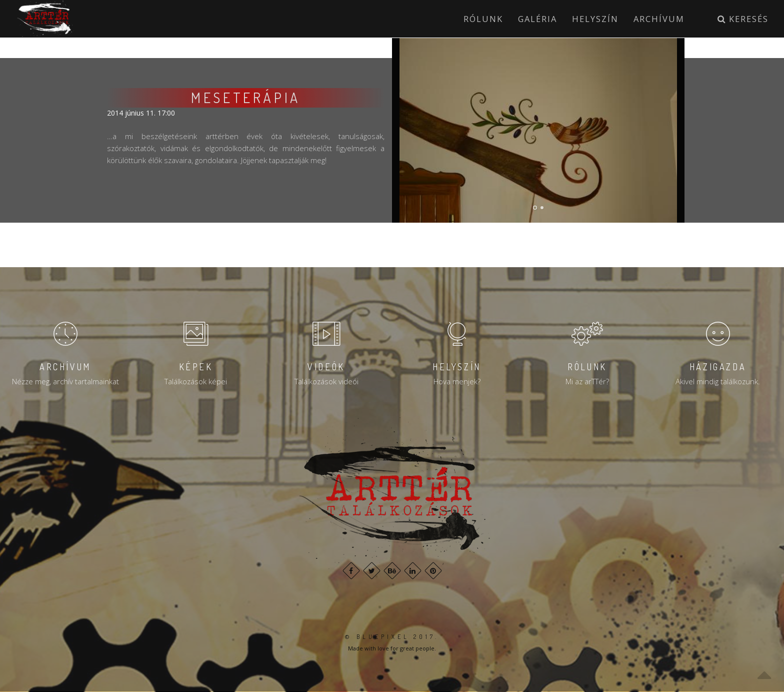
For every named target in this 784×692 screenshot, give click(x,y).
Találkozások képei (196, 381)
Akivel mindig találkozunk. (718, 381)
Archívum (659, 19)
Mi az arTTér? (587, 381)
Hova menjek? (457, 381)
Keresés (743, 19)
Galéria (537, 19)
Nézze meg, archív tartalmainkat (65, 381)
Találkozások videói (326, 381)
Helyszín (595, 19)
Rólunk (483, 19)
